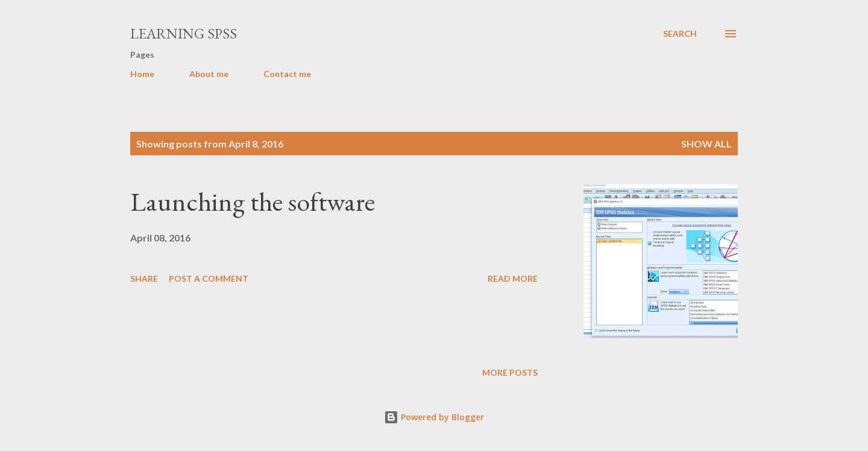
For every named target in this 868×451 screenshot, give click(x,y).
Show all (706, 144)
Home (142, 74)
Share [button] (144, 278)
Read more (513, 278)
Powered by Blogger (434, 417)
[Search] (680, 34)
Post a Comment (209, 278)
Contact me (287, 74)
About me (209, 74)
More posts (510, 372)
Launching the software (253, 201)
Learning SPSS (184, 33)
